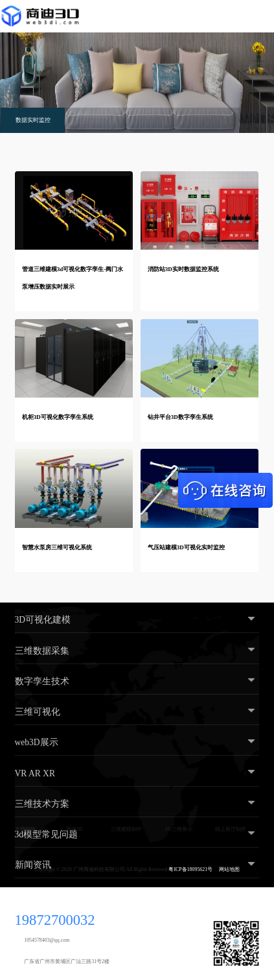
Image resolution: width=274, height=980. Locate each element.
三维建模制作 (126, 829)
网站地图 (229, 869)
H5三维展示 (179, 829)
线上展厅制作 (231, 829)
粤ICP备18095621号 (190, 869)
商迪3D (74, 829)
